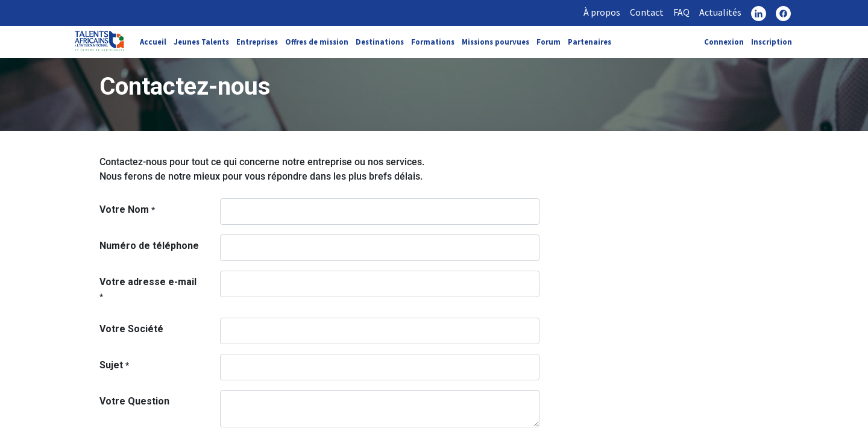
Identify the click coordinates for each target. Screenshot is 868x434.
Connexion (724, 42)
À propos (602, 12)
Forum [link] (549, 42)
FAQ (681, 12)
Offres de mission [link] (317, 42)
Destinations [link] (380, 42)
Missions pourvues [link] (495, 42)
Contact (647, 12)
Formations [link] (433, 42)
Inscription (772, 42)
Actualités (720, 12)
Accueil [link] (153, 42)
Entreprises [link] (257, 42)
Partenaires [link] (590, 42)
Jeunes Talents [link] (201, 42)
